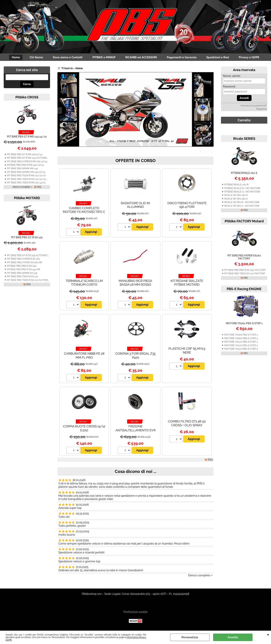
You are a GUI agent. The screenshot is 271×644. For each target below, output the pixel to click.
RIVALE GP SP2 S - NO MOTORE (242, 206)
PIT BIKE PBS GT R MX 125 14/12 (27, 137)
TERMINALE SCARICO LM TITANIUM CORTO (84, 283)
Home (12, 58)
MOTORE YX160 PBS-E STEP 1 (244, 324)
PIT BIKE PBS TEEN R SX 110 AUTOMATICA (31, 281)
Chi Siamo (33, 58)
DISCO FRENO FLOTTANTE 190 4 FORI (187, 206)
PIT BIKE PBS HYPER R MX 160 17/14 (27, 162)
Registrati (261, 110)
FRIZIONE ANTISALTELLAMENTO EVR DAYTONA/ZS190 (135, 431)
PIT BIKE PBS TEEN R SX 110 (23, 277)
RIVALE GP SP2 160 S (236, 199)
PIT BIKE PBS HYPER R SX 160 (24, 260)
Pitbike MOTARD (27, 199)
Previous (60, 111)
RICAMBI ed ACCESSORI (142, 58)
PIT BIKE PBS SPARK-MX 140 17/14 (26, 173)
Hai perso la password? (254, 106)
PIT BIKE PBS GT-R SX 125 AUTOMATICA (29, 256)
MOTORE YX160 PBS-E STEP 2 (241, 335)
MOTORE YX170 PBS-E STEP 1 (241, 343)
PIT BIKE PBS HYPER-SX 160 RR (24, 263)
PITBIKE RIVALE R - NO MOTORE (242, 189)
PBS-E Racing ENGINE (244, 290)
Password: (229, 87)
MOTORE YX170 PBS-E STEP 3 (241, 350)
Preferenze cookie (135, 613)
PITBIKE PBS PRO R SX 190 (22, 267)
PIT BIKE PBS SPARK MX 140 (23, 169)
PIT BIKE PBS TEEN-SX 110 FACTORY (245, 274)
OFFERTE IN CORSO (135, 161)
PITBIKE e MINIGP (103, 58)
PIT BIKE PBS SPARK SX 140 (22, 274)
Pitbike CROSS (27, 98)
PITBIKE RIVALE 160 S (244, 174)
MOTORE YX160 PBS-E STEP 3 (241, 339)
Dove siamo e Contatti (66, 58)
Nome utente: (232, 77)
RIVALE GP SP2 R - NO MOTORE (242, 203)
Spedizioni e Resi (221, 58)
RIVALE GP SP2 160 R (236, 196)
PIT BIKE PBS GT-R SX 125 (27, 238)
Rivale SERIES (244, 139)
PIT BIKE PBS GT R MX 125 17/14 (25, 155)
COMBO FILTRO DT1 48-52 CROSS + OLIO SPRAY (187, 424)
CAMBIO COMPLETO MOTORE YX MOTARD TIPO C (84, 211)
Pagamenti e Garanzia (184, 58)
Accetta (233, 637)
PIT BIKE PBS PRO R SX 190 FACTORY (245, 271)
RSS (39, 188)
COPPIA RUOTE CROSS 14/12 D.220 (84, 429)
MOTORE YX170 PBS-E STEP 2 (241, 346)
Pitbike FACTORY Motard (244, 222)
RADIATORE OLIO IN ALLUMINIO (135, 206)
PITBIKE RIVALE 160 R (236, 185)
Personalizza (190, 637)
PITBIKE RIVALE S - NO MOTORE (242, 192)
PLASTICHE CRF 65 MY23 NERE (187, 351)
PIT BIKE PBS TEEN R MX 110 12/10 (26, 176)
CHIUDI (268, 634)
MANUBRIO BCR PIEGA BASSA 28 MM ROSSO (135, 283)
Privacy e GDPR (253, 58)
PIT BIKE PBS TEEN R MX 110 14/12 (26, 183)
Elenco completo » (22, 188)
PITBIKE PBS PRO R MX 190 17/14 (25, 166)
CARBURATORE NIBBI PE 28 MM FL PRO (84, 356)
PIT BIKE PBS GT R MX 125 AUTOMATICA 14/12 (33, 159)
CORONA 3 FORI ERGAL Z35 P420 (135, 356)
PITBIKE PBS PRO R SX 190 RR (24, 270)
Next (211, 111)
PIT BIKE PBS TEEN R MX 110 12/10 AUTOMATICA (35, 180)
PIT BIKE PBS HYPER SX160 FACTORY (244, 258)
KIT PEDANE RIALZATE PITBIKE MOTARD (187, 283)
